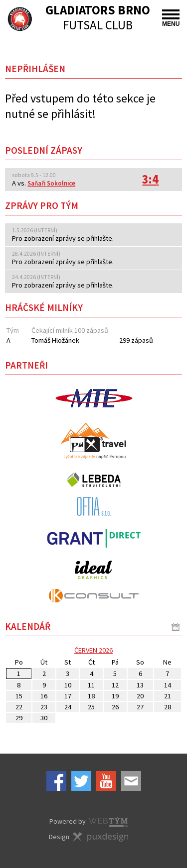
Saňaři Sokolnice (51, 183)
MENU (171, 18)
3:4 (150, 179)
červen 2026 (93, 650)
